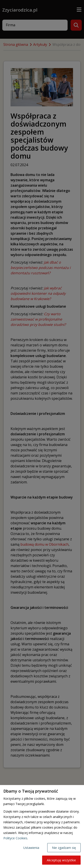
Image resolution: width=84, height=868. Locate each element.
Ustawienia (31, 848)
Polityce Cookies (15, 838)
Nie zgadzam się (64, 848)
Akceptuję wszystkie (61, 860)
